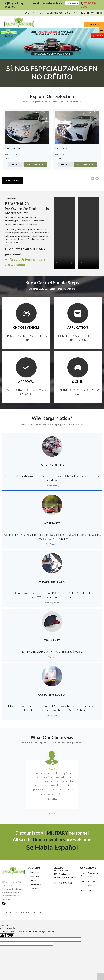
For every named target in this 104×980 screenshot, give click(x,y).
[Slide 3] (54, 814)
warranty (34, 880)
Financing (35, 876)
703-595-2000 (93, 13)
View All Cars (12, 181)
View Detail (16, 164)
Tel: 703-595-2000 (63, 883)
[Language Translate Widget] (72, 3)
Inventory (35, 872)
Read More (52, 715)
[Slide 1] (50, 814)
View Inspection (52, 602)
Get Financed (52, 544)
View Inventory (52, 486)
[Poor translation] (10, 935)
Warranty (52, 657)
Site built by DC (9, 885)
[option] (27, 140)
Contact (34, 888)
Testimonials (36, 884)
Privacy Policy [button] (17, 882)
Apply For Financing (35, 164)
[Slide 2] (52, 814)
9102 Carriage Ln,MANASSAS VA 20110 (51, 13)
